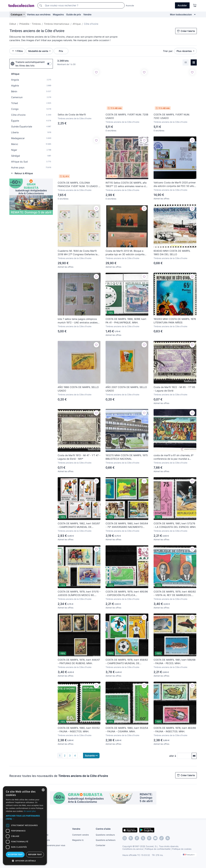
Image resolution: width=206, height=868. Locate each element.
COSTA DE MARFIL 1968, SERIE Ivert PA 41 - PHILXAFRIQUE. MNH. (126, 321)
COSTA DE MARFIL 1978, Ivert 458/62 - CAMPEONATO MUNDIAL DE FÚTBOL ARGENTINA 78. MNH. (127, 662)
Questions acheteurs (106, 840)
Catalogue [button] (17, 14)
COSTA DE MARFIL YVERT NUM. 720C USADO (172, 116)
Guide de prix (74, 14)
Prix (61, 51)
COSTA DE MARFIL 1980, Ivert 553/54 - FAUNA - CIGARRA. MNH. (127, 730)
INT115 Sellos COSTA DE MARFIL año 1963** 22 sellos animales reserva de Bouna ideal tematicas (126, 185)
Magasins (58, 14)
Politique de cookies (182, 849)
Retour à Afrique (22, 173)
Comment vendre (80, 835)
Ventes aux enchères (39, 14)
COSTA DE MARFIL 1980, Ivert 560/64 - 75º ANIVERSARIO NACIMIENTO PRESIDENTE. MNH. (127, 525)
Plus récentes (184, 51)
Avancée (130, 5)
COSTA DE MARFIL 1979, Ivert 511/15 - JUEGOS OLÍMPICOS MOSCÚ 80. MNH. (79, 593)
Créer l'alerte (186, 31)
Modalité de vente (39, 51)
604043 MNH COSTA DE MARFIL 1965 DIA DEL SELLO (172, 253)
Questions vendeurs (105, 835)
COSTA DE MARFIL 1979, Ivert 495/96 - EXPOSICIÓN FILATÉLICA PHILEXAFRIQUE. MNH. (127, 593)
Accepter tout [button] (15, 854)
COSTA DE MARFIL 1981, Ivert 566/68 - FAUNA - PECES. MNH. (175, 661)
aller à (173, 756)
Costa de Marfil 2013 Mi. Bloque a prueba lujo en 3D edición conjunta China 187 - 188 (125, 253)
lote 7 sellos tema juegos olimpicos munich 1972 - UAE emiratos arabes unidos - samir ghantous (78, 321)
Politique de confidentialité (158, 849)
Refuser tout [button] (35, 854)
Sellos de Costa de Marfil (72, 114)
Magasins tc (78, 840)
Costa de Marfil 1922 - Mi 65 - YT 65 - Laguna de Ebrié (174, 389)
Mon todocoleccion (181, 14)
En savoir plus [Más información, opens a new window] (30, 811)
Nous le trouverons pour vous (51, 845)
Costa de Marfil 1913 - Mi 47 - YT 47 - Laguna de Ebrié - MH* (79, 457)
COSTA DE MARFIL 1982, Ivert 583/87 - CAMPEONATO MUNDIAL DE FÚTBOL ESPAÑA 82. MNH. (79, 525)
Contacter (101, 845)
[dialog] (25, 826)
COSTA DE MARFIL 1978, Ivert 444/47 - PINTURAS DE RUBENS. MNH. (79, 661)
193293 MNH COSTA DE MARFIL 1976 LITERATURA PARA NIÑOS (175, 321)
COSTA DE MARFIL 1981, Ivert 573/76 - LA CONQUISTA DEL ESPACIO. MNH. (175, 525)
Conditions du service (133, 849)
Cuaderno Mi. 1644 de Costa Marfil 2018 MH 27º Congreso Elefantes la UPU (78, 253)
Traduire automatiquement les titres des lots (28, 64)
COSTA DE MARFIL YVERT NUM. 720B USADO (127, 116)
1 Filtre (17, 51)
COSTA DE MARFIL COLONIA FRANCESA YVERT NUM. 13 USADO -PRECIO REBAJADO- (79, 185)
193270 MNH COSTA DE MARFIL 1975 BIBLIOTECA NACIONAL (127, 457)
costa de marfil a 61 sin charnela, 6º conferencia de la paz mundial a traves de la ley (173, 457)
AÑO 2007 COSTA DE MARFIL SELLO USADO (126, 389)
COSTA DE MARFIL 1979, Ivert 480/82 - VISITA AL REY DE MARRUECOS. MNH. (175, 593)
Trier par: (168, 51)
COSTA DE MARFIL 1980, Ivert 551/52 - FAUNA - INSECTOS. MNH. (79, 730)
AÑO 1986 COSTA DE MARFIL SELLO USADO (78, 389)
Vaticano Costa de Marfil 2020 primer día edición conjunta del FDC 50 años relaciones (175, 184)
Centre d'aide (103, 829)
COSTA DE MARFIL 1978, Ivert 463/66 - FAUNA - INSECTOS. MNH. (175, 730)
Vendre (87, 14)
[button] (25, 817)
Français (189, 855)
